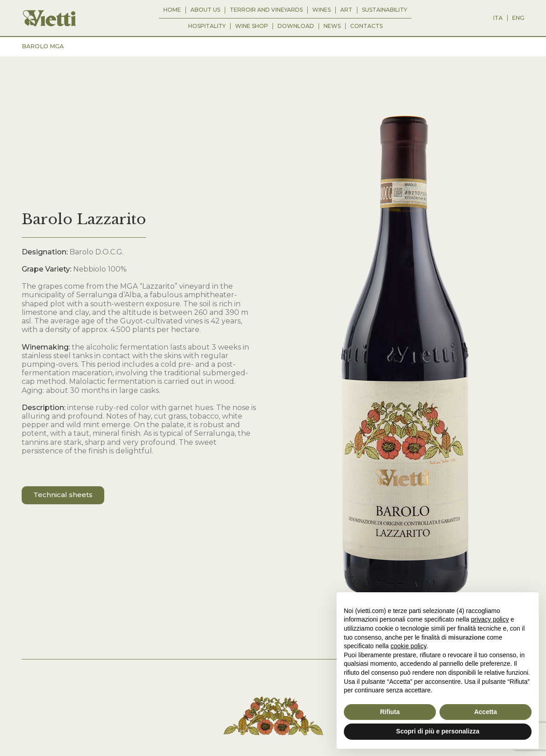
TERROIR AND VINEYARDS (266, 10)
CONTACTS (366, 26)
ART (346, 10)
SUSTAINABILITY (384, 10)
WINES (322, 10)
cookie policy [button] (409, 646)
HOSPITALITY (207, 26)
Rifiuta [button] (390, 712)
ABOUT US (205, 10)
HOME (172, 10)
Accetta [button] (486, 712)
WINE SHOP (252, 26)
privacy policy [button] (490, 619)
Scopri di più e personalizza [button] (438, 731)
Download (296, 26)
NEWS (332, 26)
